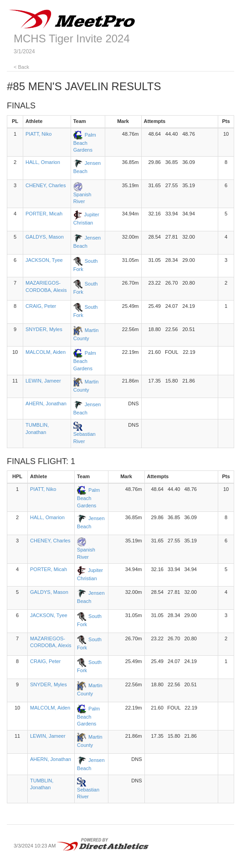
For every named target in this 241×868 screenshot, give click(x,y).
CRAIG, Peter (41, 306)
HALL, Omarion (43, 162)
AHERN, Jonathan (46, 403)
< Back (21, 67)
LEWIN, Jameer (43, 381)
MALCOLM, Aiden (46, 352)
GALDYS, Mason (45, 237)
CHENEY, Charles (46, 185)
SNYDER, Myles (44, 329)
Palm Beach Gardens (85, 143)
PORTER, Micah (44, 214)
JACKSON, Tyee (44, 260)
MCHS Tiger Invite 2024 (72, 38)
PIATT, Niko (38, 134)
